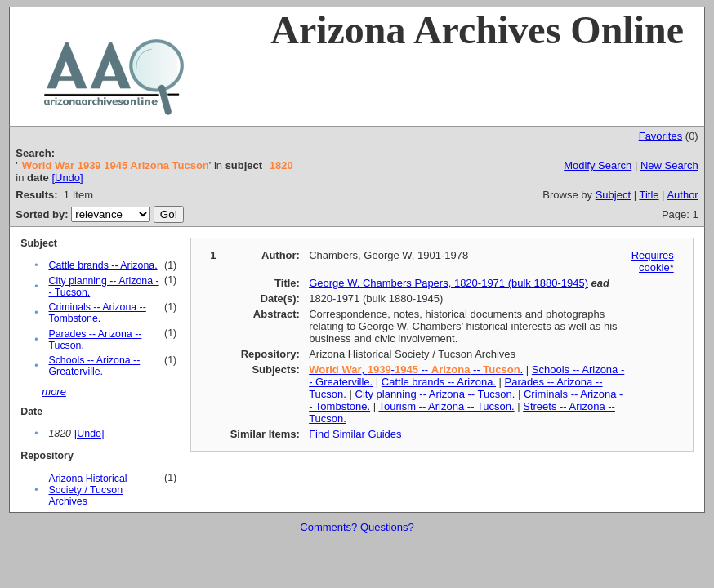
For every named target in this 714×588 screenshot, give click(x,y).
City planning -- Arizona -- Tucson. (435, 394)
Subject (613, 195)
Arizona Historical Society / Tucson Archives (87, 490)
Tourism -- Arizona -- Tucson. (446, 406)
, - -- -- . (416, 370)
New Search (669, 165)
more (54, 392)
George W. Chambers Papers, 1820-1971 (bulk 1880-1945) (448, 283)
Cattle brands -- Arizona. (103, 265)
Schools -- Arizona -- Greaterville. (94, 366)
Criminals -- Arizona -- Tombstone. (97, 313)
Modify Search (598, 165)
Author (682, 195)
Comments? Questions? (357, 527)
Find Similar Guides (355, 434)
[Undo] (67, 178)
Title (649, 195)
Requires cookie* (653, 261)
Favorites (660, 136)
